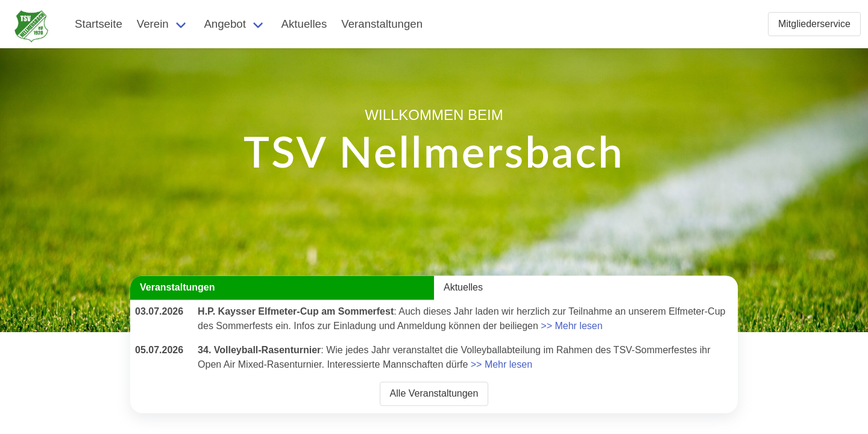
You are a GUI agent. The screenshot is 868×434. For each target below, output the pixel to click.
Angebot (225, 24)
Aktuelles (304, 24)
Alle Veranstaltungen (434, 393)
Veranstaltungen (382, 24)
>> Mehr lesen (571, 326)
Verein (153, 24)
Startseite (99, 24)
